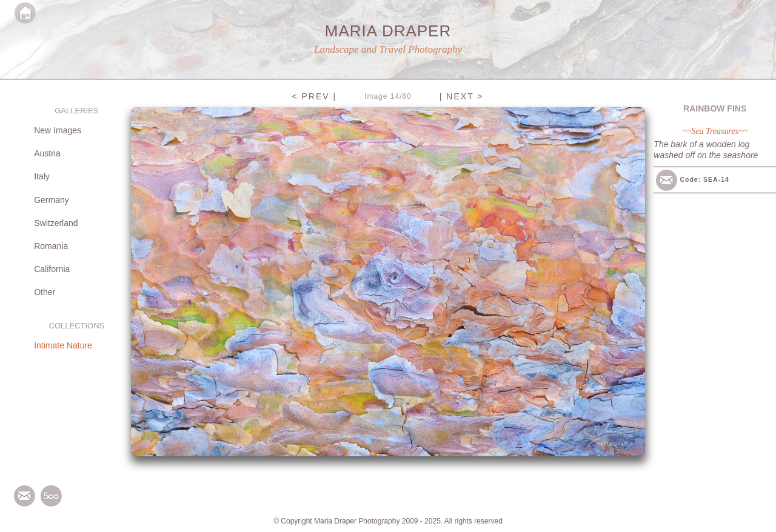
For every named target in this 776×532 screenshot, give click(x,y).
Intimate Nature (63, 345)
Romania (51, 246)
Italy (42, 176)
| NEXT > (462, 96)
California (52, 269)
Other (45, 292)
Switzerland (56, 223)
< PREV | (314, 96)
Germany (52, 200)
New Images (58, 130)
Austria (47, 153)
